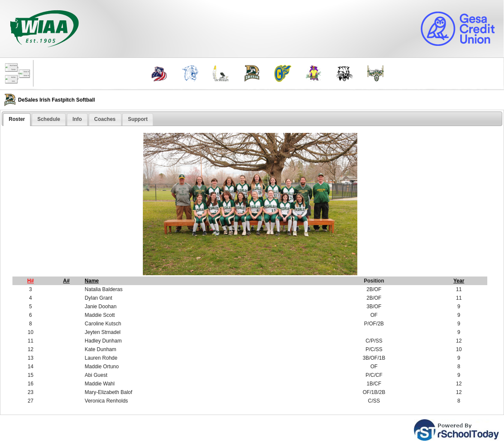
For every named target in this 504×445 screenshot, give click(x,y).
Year (459, 281)
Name (92, 281)
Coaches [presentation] (105, 119)
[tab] (17, 120)
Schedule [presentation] (49, 119)
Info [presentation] (77, 119)
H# (31, 281)
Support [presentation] (138, 119)
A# (66, 281)
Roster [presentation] (17, 119)
